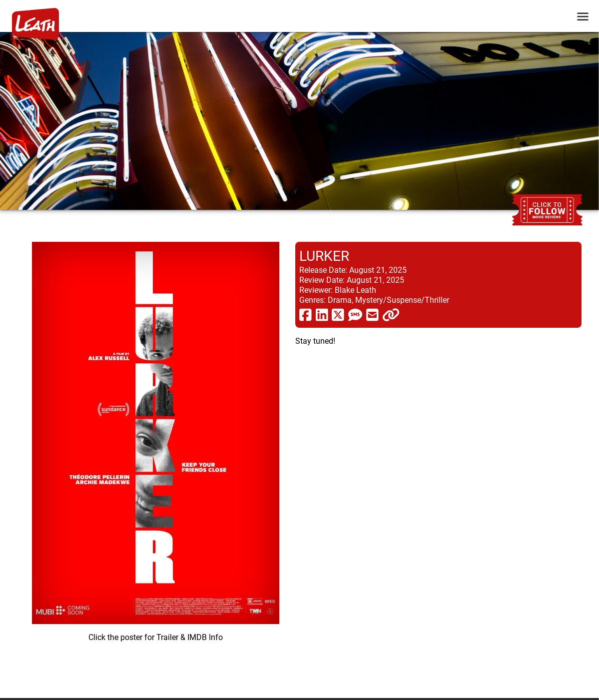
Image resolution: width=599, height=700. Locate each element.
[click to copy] (391, 314)
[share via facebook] (305, 314)
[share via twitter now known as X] (338, 314)
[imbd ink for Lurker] (156, 462)
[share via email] (372, 314)
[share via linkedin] (322, 314)
